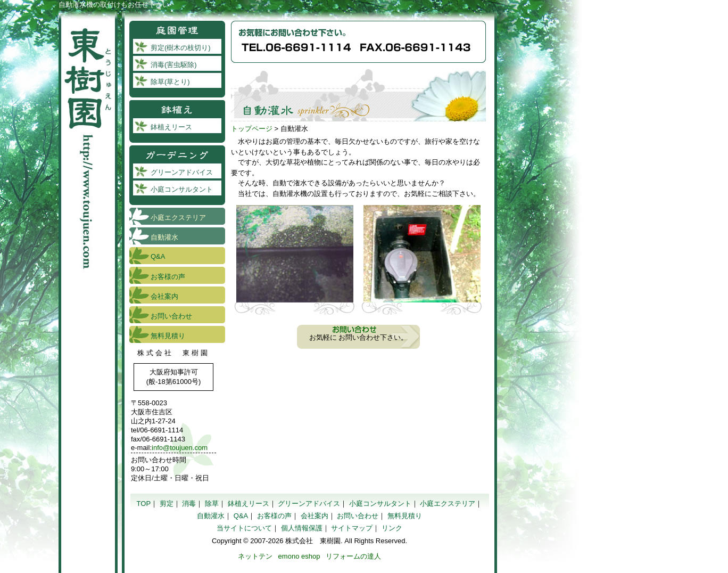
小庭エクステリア (178, 218)
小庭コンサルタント (182, 189)
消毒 (189, 504)
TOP (144, 504)
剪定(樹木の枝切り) (181, 48)
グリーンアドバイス (182, 172)
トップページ (252, 129)
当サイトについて (244, 528)
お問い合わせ (171, 316)
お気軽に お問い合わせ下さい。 (359, 337)
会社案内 (164, 296)
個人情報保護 (302, 528)
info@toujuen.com (180, 448)
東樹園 (88, 141)
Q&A (158, 256)
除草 (212, 504)
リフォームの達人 (353, 556)
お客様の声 (168, 277)
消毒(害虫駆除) (174, 65)
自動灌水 (164, 237)
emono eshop (299, 556)
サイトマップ (352, 528)
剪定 (167, 504)
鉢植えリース (171, 127)
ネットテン (255, 556)
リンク (392, 528)
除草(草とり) (170, 82)
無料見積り (168, 336)
